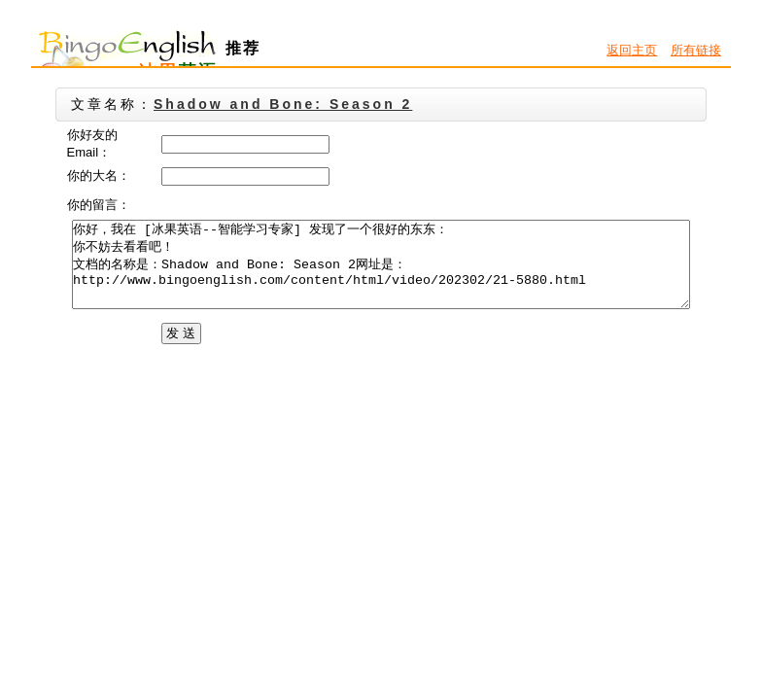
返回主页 (632, 50)
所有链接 (696, 50)
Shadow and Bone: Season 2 (283, 104)
